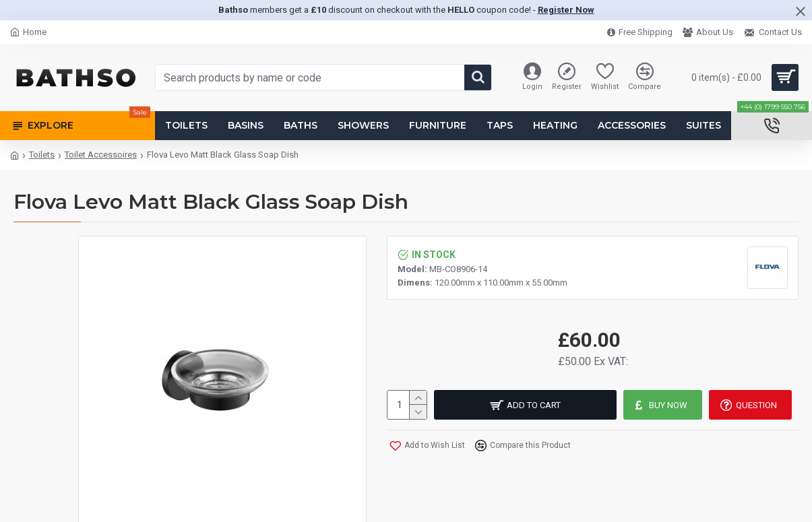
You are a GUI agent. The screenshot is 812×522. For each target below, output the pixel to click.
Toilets (42, 155)
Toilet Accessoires (101, 155)
